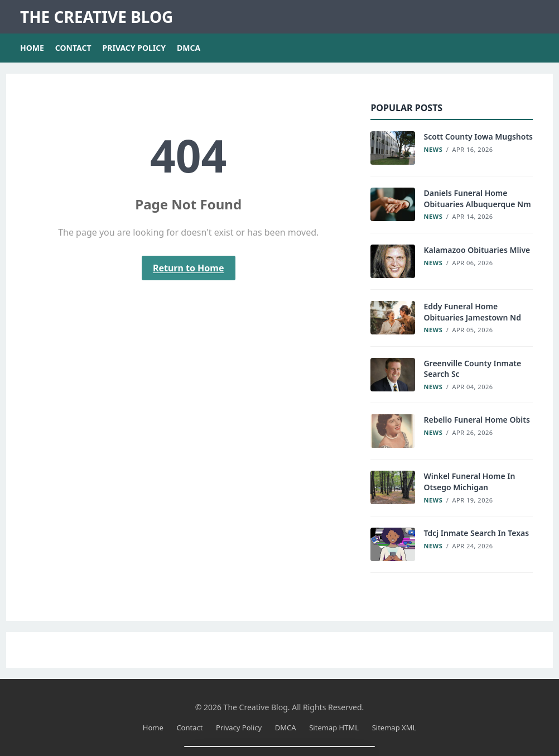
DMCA (189, 48)
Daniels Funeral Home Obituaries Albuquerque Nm (477, 198)
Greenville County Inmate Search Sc (472, 369)
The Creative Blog (97, 17)
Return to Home (189, 268)
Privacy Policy (134, 48)
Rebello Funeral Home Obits (476, 420)
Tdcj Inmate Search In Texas (476, 533)
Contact (73, 48)
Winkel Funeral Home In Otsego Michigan (469, 482)
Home (32, 48)
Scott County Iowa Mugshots (478, 137)
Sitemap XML (394, 728)
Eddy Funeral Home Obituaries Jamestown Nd (472, 312)
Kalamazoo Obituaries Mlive (477, 250)
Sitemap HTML (334, 728)
